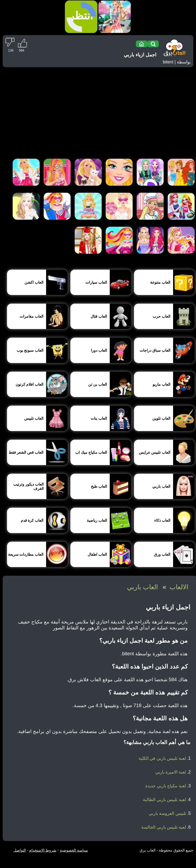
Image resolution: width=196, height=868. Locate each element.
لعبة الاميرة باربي (171, 772)
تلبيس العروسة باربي (167, 813)
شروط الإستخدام (43, 850)
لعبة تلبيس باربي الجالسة (164, 827)
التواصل (20, 850)
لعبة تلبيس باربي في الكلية (162, 758)
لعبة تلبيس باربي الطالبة (164, 800)
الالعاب (179, 587)
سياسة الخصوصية (74, 850)
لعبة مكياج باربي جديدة (166, 786)
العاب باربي (143, 587)
